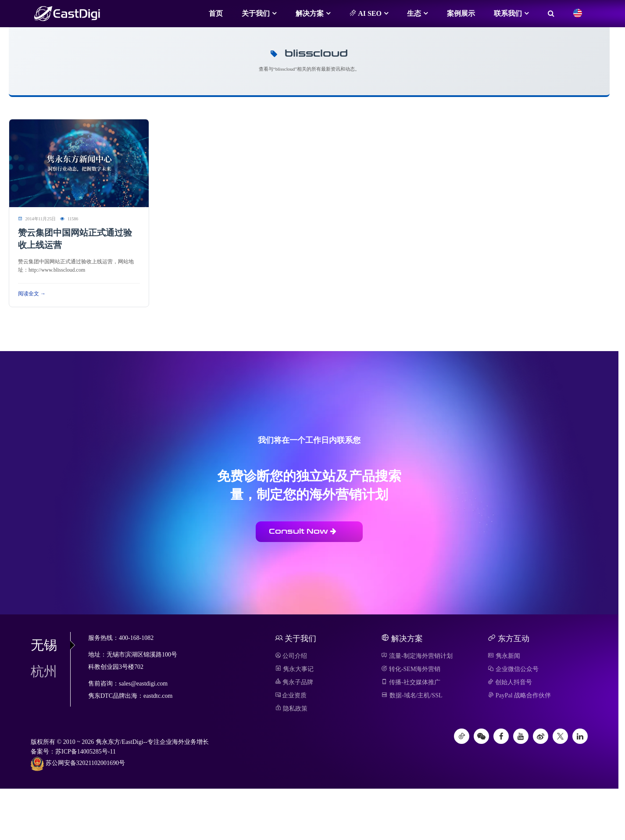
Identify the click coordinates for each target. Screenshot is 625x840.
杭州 (44, 671)
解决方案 (310, 13)
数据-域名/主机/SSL (412, 695)
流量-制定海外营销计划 (417, 656)
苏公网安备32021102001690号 (78, 764)
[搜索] (551, 14)
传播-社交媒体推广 (411, 682)
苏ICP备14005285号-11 (86, 752)
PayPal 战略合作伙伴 (519, 695)
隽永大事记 (295, 669)
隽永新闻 (504, 656)
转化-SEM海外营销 (411, 669)
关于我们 (256, 13)
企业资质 (291, 695)
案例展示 (461, 13)
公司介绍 (291, 656)
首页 (216, 13)
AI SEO (365, 13)
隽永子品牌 (294, 682)
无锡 (50, 645)
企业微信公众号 (513, 669)
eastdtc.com (158, 696)
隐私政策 (291, 709)
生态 (414, 13)
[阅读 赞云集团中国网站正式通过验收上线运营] (79, 163)
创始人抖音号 (510, 682)
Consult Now (303, 531)
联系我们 (508, 13)
